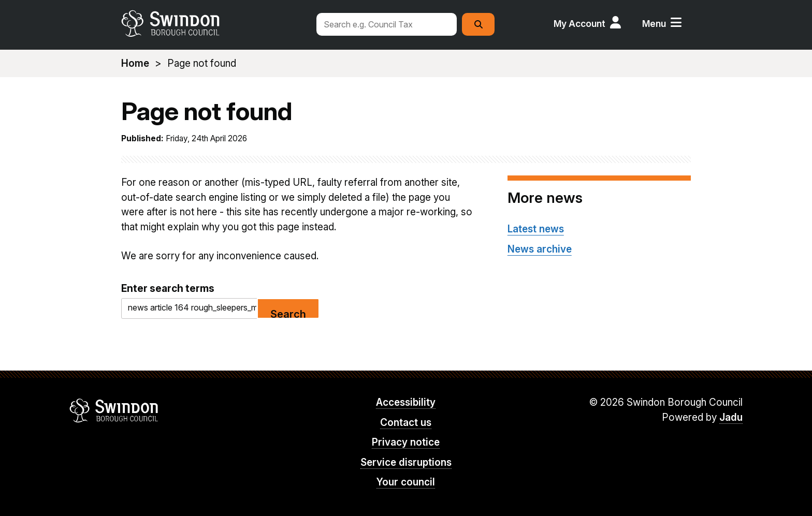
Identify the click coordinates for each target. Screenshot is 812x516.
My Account (579, 24)
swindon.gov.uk (213, 23)
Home (135, 63)
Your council (406, 482)
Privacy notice (406, 442)
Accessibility (406, 402)
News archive (540, 249)
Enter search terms (168, 288)
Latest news (536, 229)
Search (288, 313)
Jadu (731, 417)
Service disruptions (406, 462)
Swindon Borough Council (114, 410)
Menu (654, 24)
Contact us (406, 423)
